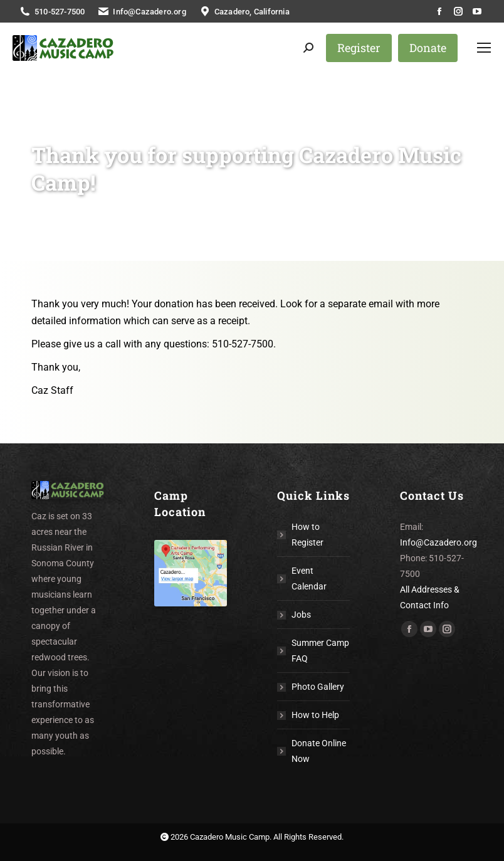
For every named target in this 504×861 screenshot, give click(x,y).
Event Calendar (309, 578)
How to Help (315, 715)
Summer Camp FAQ (320, 651)
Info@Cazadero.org (438, 542)
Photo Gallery (318, 687)
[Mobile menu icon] (484, 48)
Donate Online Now (319, 751)
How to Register (307, 535)
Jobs (301, 615)
